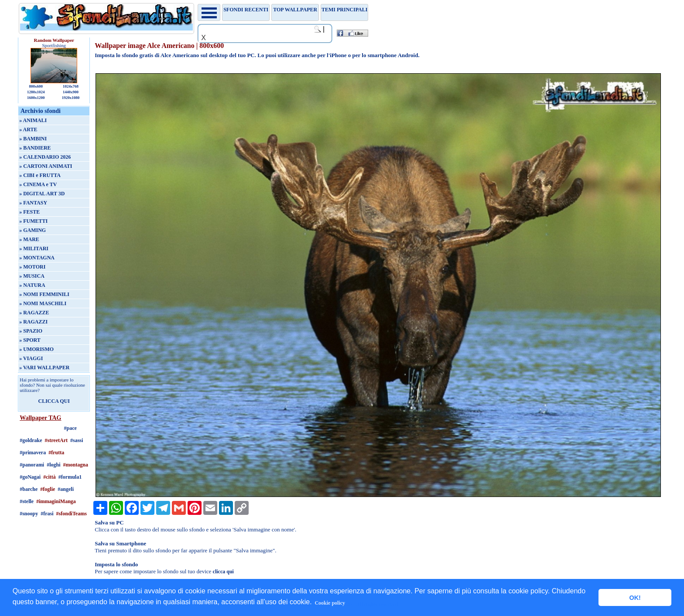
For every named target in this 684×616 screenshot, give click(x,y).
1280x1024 (36, 92)
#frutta (56, 453)
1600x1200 (36, 98)
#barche (29, 489)
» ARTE (28, 129)
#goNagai (30, 477)
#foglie (48, 489)
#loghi (53, 465)
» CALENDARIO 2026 (45, 157)
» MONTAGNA (37, 258)
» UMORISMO (36, 349)
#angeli (66, 489)
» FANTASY (33, 203)
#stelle (27, 501)
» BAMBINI (33, 139)
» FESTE (29, 212)
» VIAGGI (31, 358)
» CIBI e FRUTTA (40, 175)
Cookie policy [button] (330, 603)
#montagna (76, 465)
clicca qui (223, 572)
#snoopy (29, 514)
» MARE (29, 239)
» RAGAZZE (34, 313)
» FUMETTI (33, 221)
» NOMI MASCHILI (43, 303)
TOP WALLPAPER (295, 10)
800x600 (36, 86)
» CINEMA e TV (38, 184)
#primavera (33, 453)
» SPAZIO (31, 331)
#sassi (77, 440)
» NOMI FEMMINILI (44, 294)
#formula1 (70, 477)
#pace (70, 428)
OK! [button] (635, 598)
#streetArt (56, 440)
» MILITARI (34, 248)
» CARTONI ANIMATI (46, 166)
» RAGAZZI (33, 322)
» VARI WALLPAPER (44, 368)
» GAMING (32, 230)
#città (50, 477)
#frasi (47, 514)
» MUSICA (32, 276)
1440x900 (71, 92)
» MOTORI (32, 267)
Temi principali (344, 10)
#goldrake (31, 440)
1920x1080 (71, 98)
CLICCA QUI (54, 401)
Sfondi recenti (246, 10)
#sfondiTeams (72, 514)
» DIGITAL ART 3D (42, 194)
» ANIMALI (33, 120)
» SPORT (30, 340)
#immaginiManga (56, 501)
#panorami (32, 465)
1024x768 (71, 86)
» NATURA (32, 285)
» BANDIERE (35, 148)
